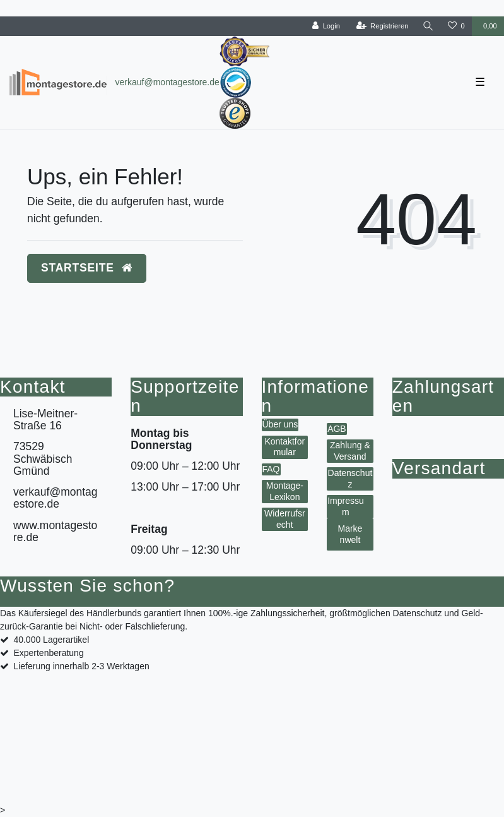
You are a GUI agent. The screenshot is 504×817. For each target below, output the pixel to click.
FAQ (271, 469)
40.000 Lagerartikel (51, 640)
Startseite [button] (87, 268)
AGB (337, 429)
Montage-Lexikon (285, 491)
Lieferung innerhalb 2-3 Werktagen (81, 666)
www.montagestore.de (55, 531)
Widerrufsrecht (285, 519)
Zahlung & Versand (350, 451)
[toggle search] (428, 26)
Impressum (346, 506)
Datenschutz (350, 479)
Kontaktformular (284, 447)
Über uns (280, 424)
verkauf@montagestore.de (167, 82)
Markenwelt (350, 534)
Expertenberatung (48, 653)
